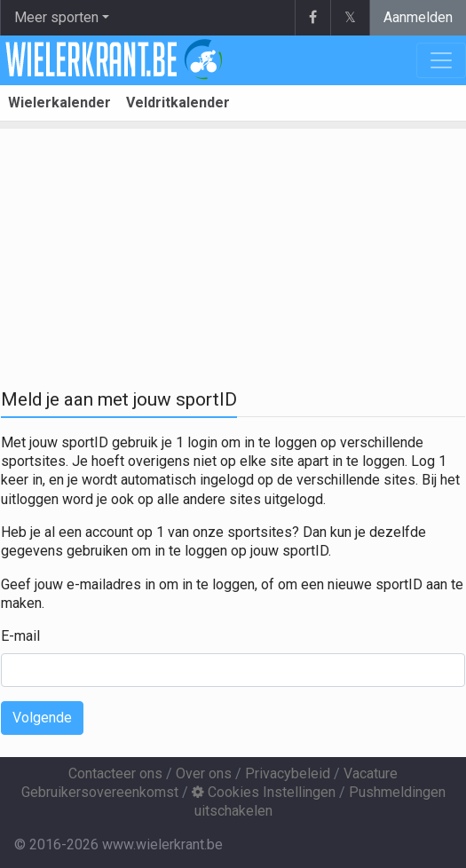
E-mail (20, 636)
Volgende (42, 718)
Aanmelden (418, 17)
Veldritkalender (178, 103)
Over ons (204, 773)
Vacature (371, 773)
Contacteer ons (115, 773)
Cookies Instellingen (264, 792)
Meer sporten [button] (56, 17)
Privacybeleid (288, 773)
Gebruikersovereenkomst (100, 792)
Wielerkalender (59, 103)
